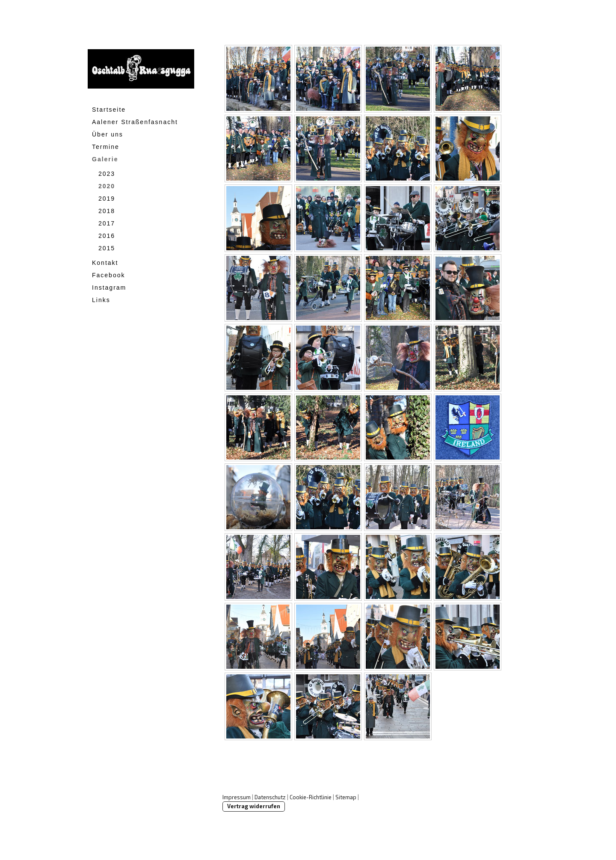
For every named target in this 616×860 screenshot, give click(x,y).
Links (101, 300)
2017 (107, 223)
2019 (107, 199)
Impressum (237, 797)
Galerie (105, 159)
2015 (107, 248)
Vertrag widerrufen (254, 806)
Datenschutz (270, 797)
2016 (107, 236)
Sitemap (346, 797)
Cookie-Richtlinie (311, 797)
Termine (106, 147)
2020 (107, 186)
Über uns (108, 134)
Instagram (109, 288)
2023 (107, 174)
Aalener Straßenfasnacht (135, 122)
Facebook (108, 275)
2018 (107, 211)
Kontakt (105, 263)
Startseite (109, 110)
